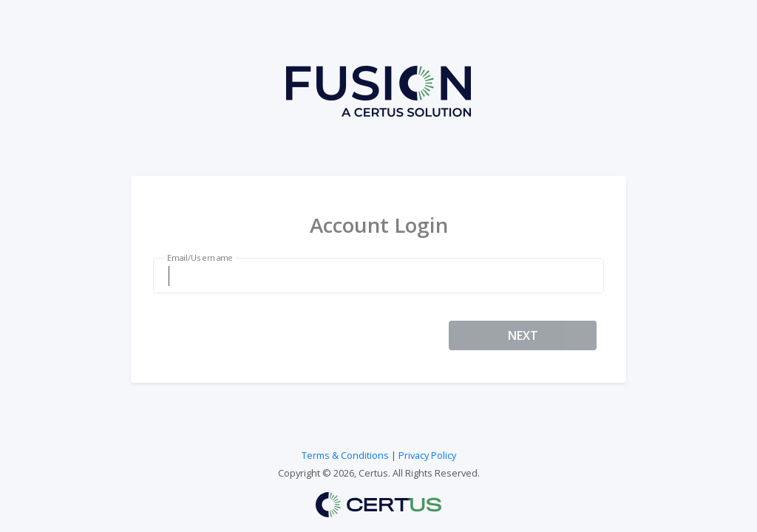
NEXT (523, 335)
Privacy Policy (427, 455)
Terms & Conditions (345, 455)
